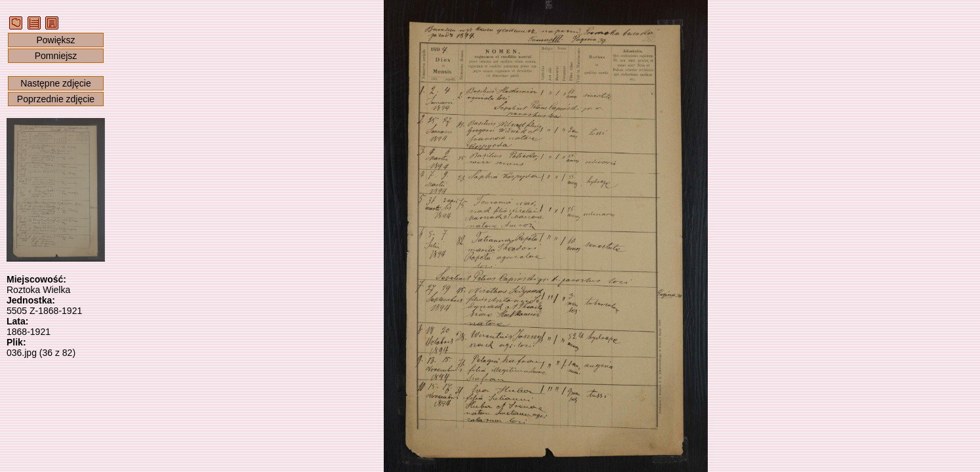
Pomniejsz (56, 56)
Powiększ (55, 40)
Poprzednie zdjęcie (56, 99)
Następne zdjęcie (55, 83)
